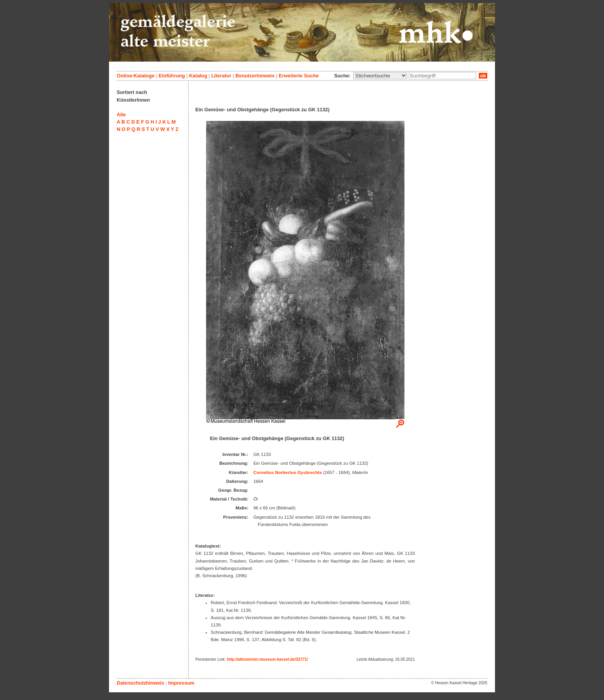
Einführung (172, 76)
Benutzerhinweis (255, 76)
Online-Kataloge (136, 76)
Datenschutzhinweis (140, 683)
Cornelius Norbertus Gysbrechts (288, 472)
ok (483, 76)
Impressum (181, 683)
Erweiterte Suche (299, 76)
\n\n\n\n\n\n (380, 76)
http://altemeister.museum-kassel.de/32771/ (267, 659)
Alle (121, 115)
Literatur (221, 76)
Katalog (198, 76)
